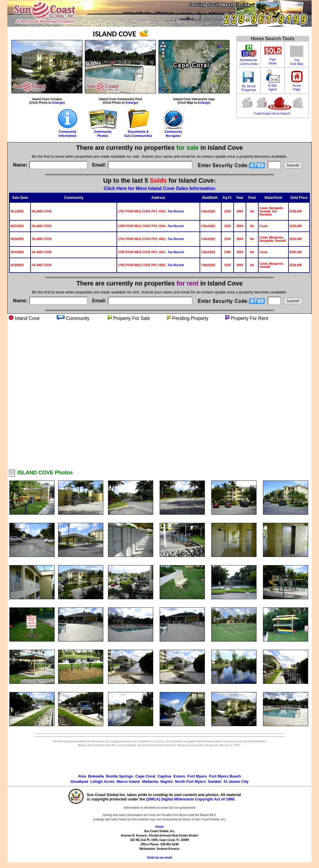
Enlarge (58, 103)
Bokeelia (96, 776)
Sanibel (215, 781)
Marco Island (128, 781)
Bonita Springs (119, 776)
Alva (82, 776)
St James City (236, 781)
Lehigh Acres (102, 781)
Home (160, 827)
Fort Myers (197, 776)
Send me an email (159, 858)
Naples (167, 781)
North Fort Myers (190, 781)
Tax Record (176, 211)
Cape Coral (145, 776)
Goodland (79, 781)
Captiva (164, 776)
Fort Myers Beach (225, 776)
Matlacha (150, 781)
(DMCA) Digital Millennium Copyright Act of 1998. (191, 799)
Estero (179, 776)
